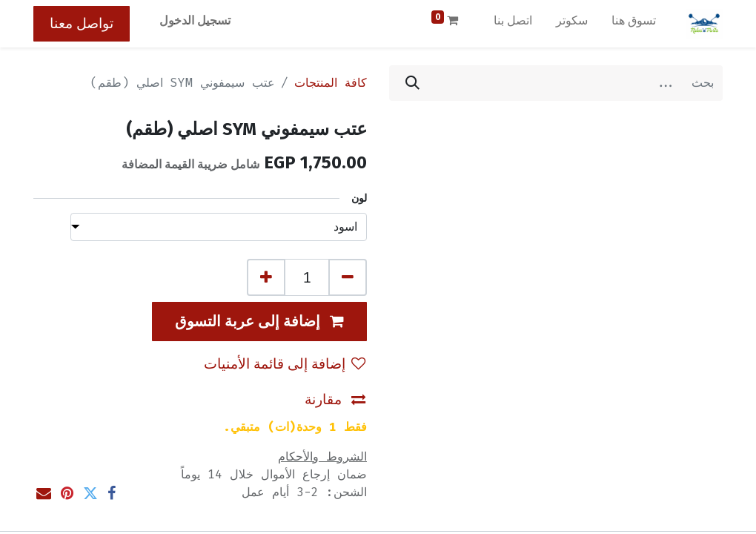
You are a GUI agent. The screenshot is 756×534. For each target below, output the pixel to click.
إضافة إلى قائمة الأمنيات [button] (285, 364)
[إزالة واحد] (348, 277)
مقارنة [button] (335, 399)
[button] (259, 322)
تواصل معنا (82, 23)
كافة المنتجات (331, 83)
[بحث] (412, 83)
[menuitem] (634, 24)
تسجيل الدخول (195, 20)
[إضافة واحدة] (266, 277)
